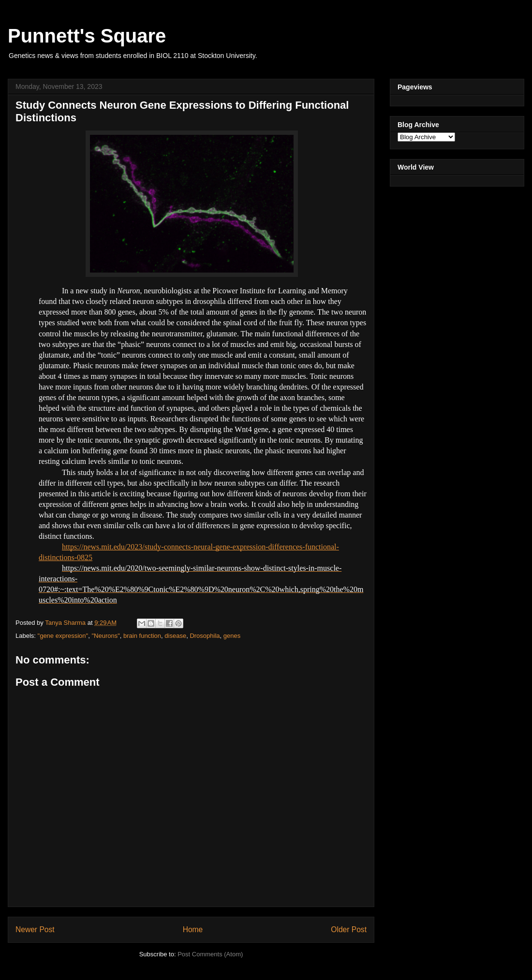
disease (175, 636)
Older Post (349, 930)
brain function (142, 636)
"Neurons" (105, 636)
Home (193, 930)
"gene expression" (63, 636)
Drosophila (205, 636)
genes (232, 636)
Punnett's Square (87, 36)
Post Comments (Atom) (210, 954)
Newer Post (35, 930)
